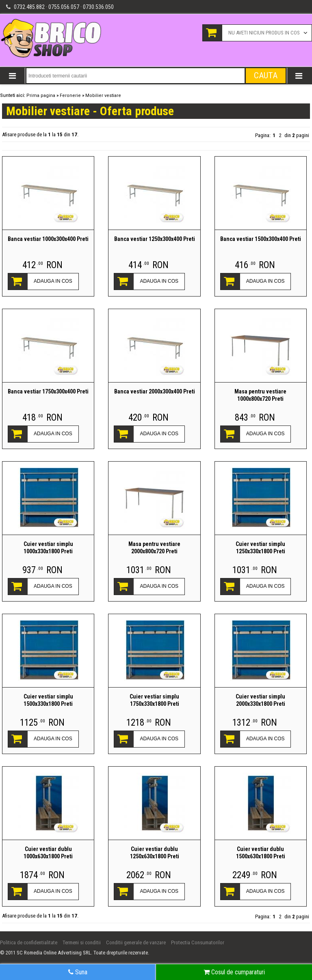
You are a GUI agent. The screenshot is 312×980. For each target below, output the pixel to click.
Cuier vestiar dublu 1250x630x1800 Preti (155, 853)
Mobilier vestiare (103, 96)
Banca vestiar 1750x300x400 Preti (48, 391)
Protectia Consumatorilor (198, 942)
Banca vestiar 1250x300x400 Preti (155, 239)
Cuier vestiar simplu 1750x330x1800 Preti (154, 700)
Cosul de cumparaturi (234, 972)
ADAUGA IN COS (53, 281)
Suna (78, 972)
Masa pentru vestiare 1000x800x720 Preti (260, 395)
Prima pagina (41, 96)
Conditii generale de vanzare (136, 942)
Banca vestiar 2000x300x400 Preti (155, 391)
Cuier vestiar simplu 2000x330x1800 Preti (260, 700)
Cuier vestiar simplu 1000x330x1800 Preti (48, 548)
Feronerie (70, 96)
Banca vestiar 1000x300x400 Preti (48, 239)
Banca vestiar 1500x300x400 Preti (261, 239)
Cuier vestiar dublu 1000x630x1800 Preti (48, 853)
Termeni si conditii (82, 942)
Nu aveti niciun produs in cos (264, 33)
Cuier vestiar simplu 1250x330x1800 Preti (260, 548)
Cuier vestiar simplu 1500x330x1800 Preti (48, 700)
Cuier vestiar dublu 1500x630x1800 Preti (261, 853)
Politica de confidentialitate (29, 942)
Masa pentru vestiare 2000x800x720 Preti (154, 548)
